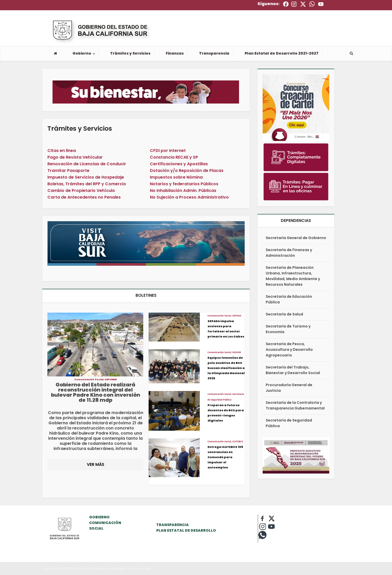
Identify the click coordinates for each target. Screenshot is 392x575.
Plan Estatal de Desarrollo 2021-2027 (282, 53)
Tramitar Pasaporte (68, 171)
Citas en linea (62, 151)
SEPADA (237, 316)
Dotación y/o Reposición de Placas (187, 171)
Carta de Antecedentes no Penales (84, 197)
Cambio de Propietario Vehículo (81, 191)
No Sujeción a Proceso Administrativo (189, 197)
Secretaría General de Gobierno (296, 238)
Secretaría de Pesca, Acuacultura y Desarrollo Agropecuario (289, 350)
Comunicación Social (89, 379)
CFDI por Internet (168, 151)
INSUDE (237, 352)
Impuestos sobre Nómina (176, 177)
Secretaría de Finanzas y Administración (289, 253)
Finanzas (175, 53)
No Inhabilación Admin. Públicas (183, 191)
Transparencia (214, 53)
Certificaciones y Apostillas (179, 164)
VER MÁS (96, 464)
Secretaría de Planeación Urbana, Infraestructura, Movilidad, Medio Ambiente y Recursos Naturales (293, 276)
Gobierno (82, 53)
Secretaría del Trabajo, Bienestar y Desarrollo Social (293, 370)
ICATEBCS (238, 441)
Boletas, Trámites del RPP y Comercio (87, 184)
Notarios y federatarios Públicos (184, 184)
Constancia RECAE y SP (174, 157)
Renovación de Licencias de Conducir (87, 164)
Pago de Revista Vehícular (75, 157)
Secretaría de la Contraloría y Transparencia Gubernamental (295, 405)
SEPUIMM (111, 379)
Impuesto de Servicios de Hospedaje (86, 177)
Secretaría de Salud (284, 314)
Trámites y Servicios (130, 53)
